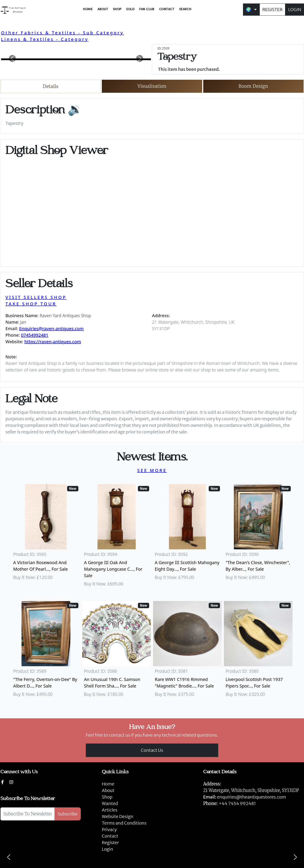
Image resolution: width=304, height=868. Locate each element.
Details (51, 86)
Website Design (118, 816)
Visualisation (152, 86)
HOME (88, 9)
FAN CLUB (147, 9)
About (108, 790)
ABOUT (103, 9)
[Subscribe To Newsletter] (27, 814)
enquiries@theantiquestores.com (245, 797)
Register (110, 842)
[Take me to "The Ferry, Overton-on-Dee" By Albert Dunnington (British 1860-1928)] (46, 651)
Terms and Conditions (124, 823)
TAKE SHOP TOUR (31, 304)
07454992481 (35, 335)
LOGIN (295, 9)
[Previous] (9, 857)
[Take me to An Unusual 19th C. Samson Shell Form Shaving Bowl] (117, 651)
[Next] (295, 857)
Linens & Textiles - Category (45, 39)
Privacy (109, 829)
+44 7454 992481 (237, 803)
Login (107, 849)
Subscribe (68, 814)
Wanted (110, 803)
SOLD (130, 9)
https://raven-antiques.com (53, 342)
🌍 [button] (249, 9)
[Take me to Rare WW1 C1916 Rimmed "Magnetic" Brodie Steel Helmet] (187, 651)
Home (108, 784)
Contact (110, 836)
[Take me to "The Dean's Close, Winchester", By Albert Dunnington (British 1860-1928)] (258, 537)
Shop (107, 797)
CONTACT (167, 9)
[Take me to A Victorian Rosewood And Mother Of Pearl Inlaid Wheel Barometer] (46, 537)
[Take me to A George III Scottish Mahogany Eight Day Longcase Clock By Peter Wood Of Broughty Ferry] (187, 537)
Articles (110, 810)
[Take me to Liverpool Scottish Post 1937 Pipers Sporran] (258, 651)
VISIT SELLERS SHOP (36, 297)
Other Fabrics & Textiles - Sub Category (62, 33)
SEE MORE (152, 470)
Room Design (253, 86)
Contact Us (152, 750)
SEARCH (185, 9)
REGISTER (272, 9)
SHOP (117, 9)
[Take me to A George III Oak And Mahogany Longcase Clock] (117, 537)
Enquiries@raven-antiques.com (51, 329)
